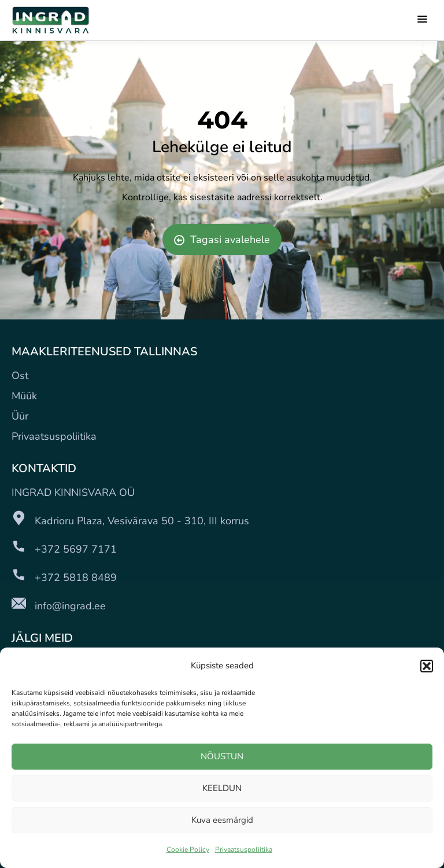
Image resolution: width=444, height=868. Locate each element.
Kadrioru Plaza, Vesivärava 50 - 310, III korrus (142, 521)
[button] (427, 666)
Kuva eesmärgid (222, 820)
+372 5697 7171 (76, 549)
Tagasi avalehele (222, 240)
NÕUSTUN (222, 756)
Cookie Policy (188, 849)
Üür (20, 416)
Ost (20, 376)
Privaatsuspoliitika (244, 849)
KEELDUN (222, 788)
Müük (24, 396)
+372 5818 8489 (76, 578)
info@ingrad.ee (70, 606)
